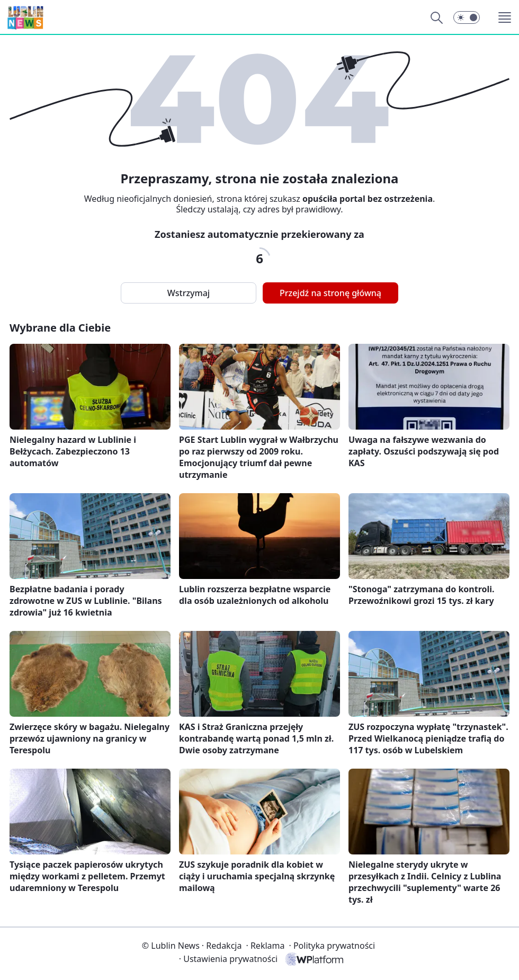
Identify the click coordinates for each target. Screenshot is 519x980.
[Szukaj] (436, 17)
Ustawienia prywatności (228, 959)
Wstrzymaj (189, 293)
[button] (467, 17)
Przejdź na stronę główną (330, 293)
